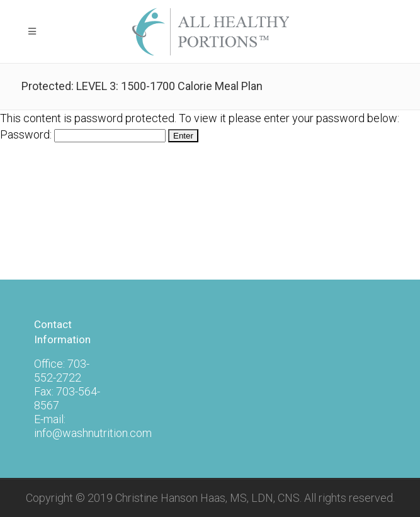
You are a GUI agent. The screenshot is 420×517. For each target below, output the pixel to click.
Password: (83, 134)
